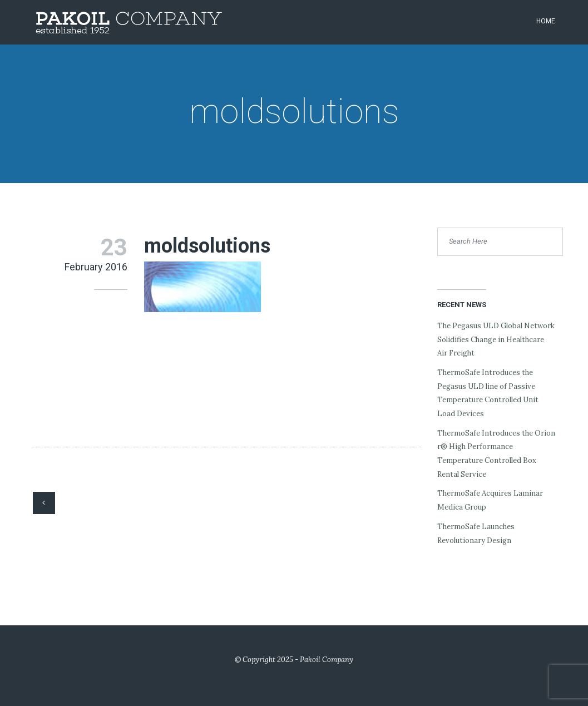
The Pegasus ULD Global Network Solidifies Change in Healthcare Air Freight (496, 339)
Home (546, 21)
